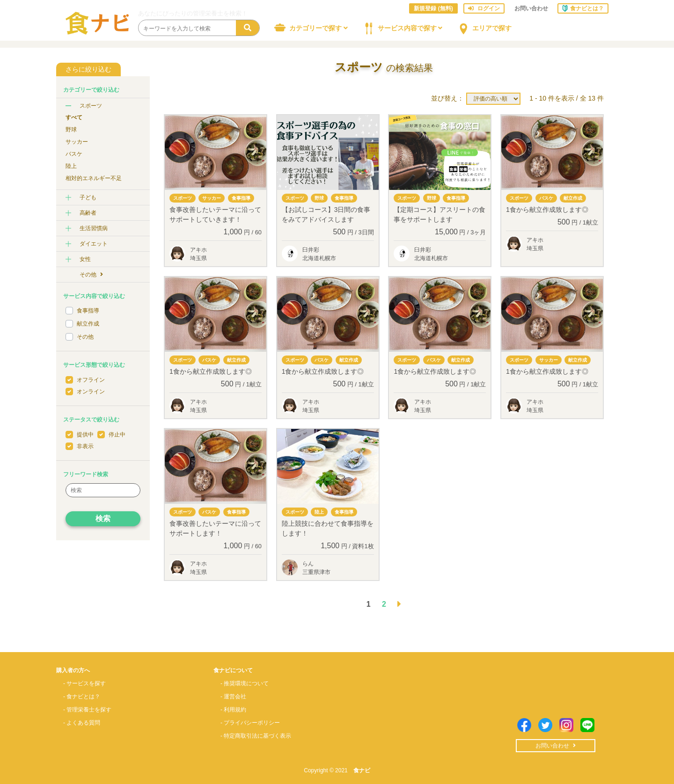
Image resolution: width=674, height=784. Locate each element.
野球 (71, 130)
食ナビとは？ (583, 8)
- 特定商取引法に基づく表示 (256, 736)
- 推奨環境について (245, 683)
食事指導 (88, 311)
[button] (399, 604)
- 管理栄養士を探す (87, 710)
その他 (91, 275)
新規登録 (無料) (433, 8)
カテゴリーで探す (309, 27)
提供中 (85, 435)
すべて (74, 117)
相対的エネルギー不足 (94, 178)
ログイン (484, 8)
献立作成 (88, 324)
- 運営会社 (233, 697)
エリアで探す (483, 27)
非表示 (85, 446)
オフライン (91, 380)
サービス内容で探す (401, 27)
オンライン (91, 392)
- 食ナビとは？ (82, 697)
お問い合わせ (531, 8)
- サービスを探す (84, 683)
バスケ (74, 154)
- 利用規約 (233, 710)
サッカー (77, 142)
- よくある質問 (82, 723)
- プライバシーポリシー (250, 723)
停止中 (117, 435)
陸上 (71, 166)
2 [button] (384, 604)
